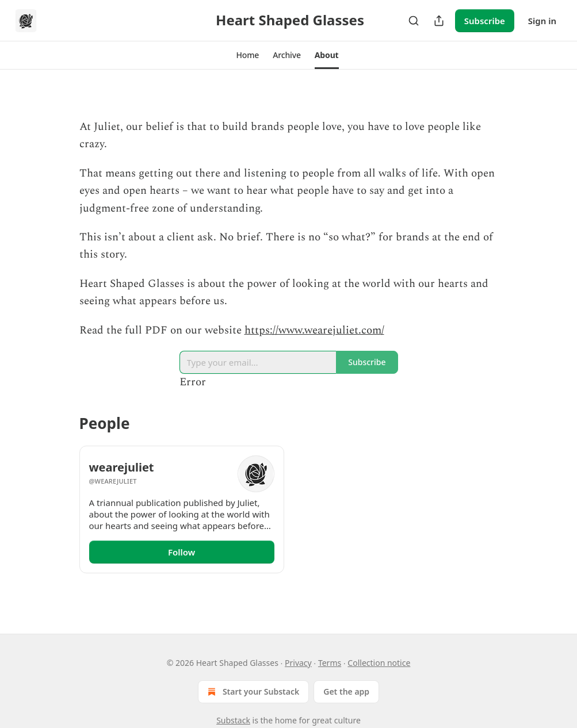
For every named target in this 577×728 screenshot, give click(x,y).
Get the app (346, 691)
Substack (233, 720)
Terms (330, 663)
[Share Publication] (439, 21)
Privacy (298, 663)
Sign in (542, 21)
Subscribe (485, 21)
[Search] (414, 21)
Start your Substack (252, 692)
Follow (181, 552)
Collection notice (379, 663)
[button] (247, 55)
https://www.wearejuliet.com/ (314, 330)
